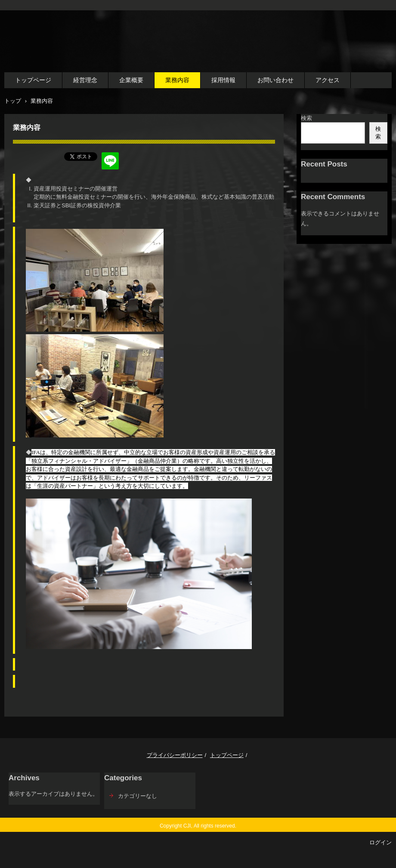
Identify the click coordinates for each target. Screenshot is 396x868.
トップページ (33, 80)
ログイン (381, 842)
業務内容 (177, 80)
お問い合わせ (275, 80)
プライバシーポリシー (175, 755)
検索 (306, 118)
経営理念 (85, 80)
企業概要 (131, 80)
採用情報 (223, 80)
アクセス (328, 80)
